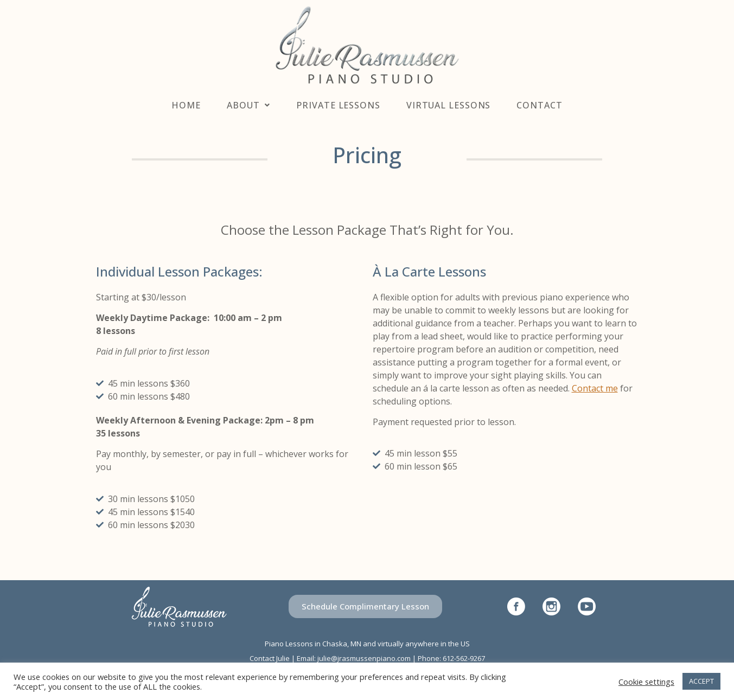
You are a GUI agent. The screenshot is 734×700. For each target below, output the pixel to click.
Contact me (595, 388)
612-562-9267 (464, 658)
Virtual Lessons (449, 105)
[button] (365, 607)
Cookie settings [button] (646, 682)
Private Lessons (338, 105)
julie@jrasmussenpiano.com (364, 658)
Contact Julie (270, 658)
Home (186, 105)
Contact (539, 105)
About (248, 105)
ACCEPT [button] (701, 681)
